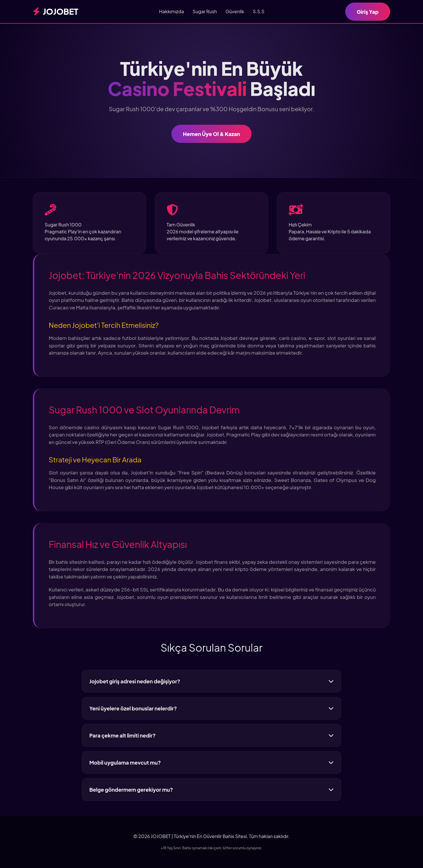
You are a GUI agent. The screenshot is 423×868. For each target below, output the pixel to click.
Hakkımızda (171, 11)
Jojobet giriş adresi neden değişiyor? (211, 681)
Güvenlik (235, 11)
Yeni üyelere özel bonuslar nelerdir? (211, 708)
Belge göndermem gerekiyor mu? (211, 789)
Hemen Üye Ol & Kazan (211, 134)
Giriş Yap (368, 12)
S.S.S (259, 11)
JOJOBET (56, 11)
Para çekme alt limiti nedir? (211, 735)
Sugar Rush (205, 11)
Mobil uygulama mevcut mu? (211, 762)
